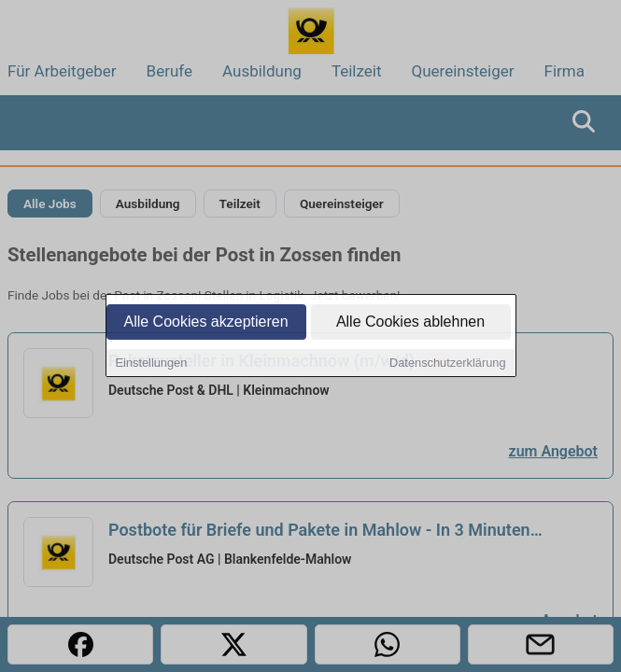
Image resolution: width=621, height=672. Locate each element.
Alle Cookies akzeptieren (205, 322)
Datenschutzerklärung (447, 364)
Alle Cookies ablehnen (410, 322)
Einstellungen (152, 364)
